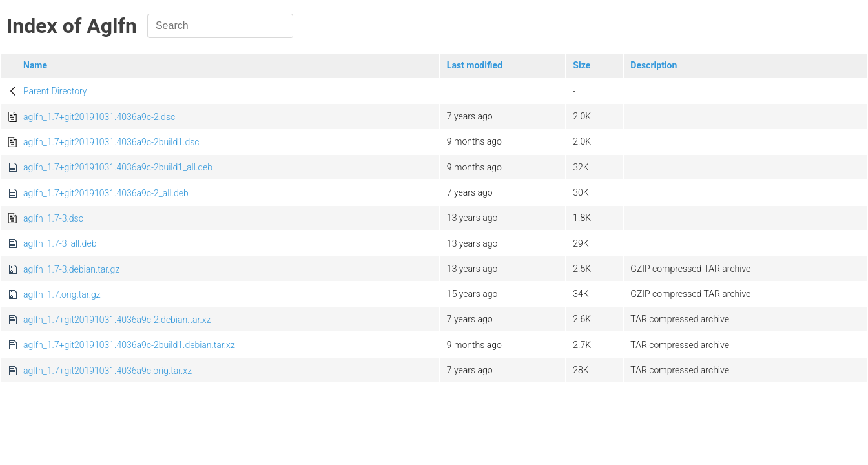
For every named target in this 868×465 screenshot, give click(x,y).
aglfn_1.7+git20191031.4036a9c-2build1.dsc (111, 142)
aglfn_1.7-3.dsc (53, 218)
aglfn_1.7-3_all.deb (60, 243)
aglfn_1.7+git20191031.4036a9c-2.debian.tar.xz (117, 320)
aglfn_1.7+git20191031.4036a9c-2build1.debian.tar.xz (129, 345)
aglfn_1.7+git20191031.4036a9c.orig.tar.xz (108, 371)
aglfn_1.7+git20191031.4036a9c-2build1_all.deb (118, 167)
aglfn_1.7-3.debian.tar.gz (71, 269)
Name (35, 65)
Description (654, 65)
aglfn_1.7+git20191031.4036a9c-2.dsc (99, 117)
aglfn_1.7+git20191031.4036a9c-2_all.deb (106, 193)
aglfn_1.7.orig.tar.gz (62, 294)
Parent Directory (55, 91)
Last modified (475, 65)
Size (582, 65)
